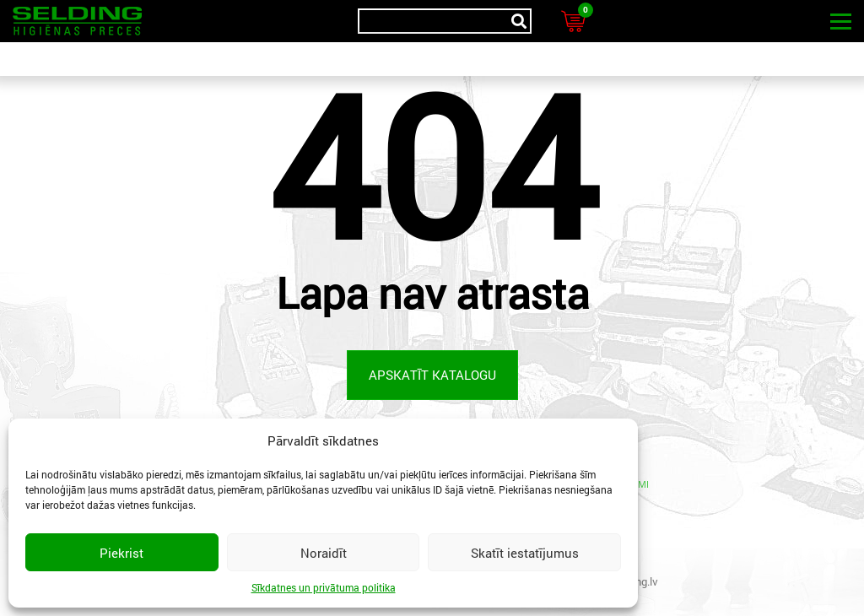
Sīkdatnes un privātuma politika (324, 587)
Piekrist (121, 553)
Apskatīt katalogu (432, 375)
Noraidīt (324, 553)
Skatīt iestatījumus (525, 553)
